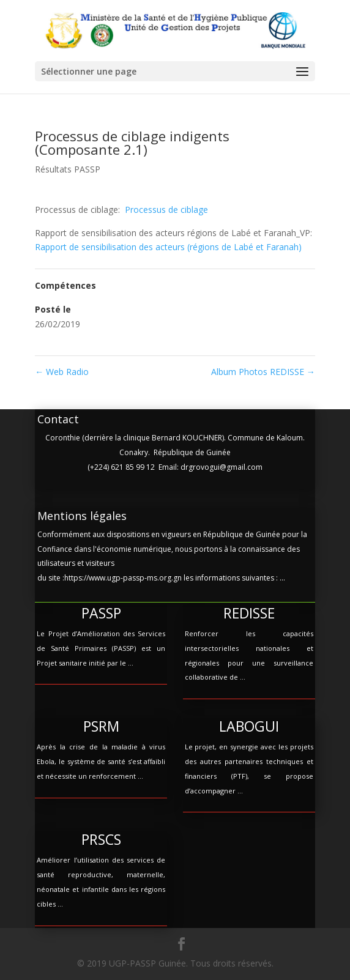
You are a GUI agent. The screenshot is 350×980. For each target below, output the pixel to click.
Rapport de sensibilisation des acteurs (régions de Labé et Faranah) (168, 247)
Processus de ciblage (166, 210)
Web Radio (62, 372)
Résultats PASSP (68, 169)
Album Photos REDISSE (263, 372)
